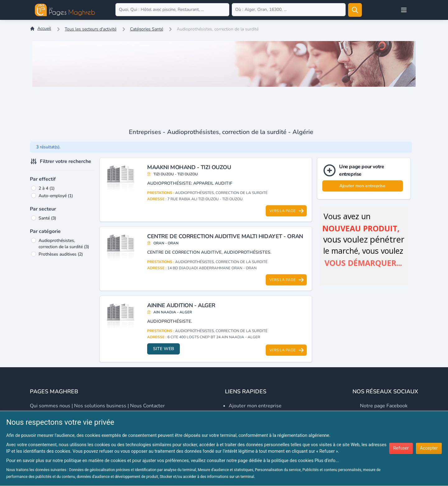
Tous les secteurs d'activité (91, 29)
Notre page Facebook (384, 406)
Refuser (401, 448)
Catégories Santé (147, 29)
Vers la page (287, 211)
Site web (164, 349)
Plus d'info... (327, 461)
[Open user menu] (404, 10)
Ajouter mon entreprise (362, 186)
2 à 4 (47, 188)
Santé (47, 218)
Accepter (429, 448)
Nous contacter (147, 406)
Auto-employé (56, 196)
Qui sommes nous (50, 406)
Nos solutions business (100, 406)
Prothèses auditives (61, 254)
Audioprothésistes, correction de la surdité (64, 244)
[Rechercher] (355, 10)
